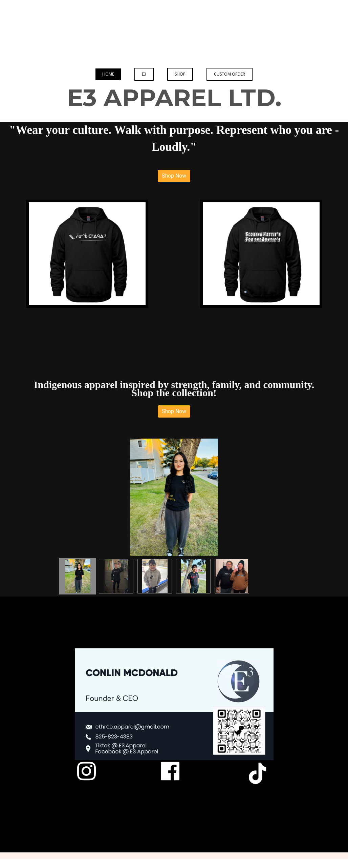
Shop (180, 74)
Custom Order (230, 74)
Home (108, 74)
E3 (144, 74)
